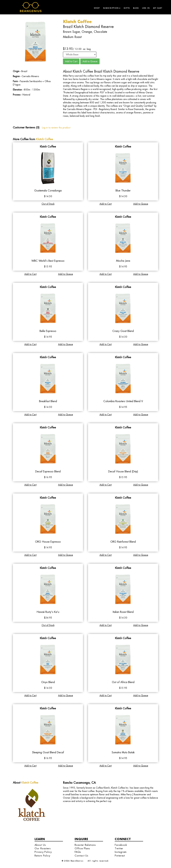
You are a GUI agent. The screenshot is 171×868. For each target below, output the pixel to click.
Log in (146, 8)
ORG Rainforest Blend (123, 542)
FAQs (78, 852)
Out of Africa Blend (123, 682)
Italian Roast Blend (123, 612)
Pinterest (120, 856)
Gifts (127, 8)
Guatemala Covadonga (48, 191)
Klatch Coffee (44, 139)
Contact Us (81, 856)
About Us (40, 845)
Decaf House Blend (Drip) (123, 471)
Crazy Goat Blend (123, 331)
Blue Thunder (123, 191)
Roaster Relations (85, 845)
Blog (136, 8)
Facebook (121, 845)
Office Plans (82, 848)
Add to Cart (71, 61)
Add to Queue (90, 61)
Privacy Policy (43, 852)
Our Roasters (43, 848)
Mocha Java (123, 261)
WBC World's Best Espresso (48, 261)
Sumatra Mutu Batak (123, 752)
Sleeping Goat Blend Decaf (48, 752)
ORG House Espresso (48, 542)
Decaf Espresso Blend (48, 471)
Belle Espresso (48, 331)
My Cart (158, 8)
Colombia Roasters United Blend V (123, 401)
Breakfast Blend (48, 401)
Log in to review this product (56, 128)
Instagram (121, 852)
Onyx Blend (48, 682)
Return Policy (42, 856)
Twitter (119, 848)
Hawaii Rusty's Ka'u (48, 612)
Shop (97, 8)
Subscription (112, 8)
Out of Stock (48, 204)
